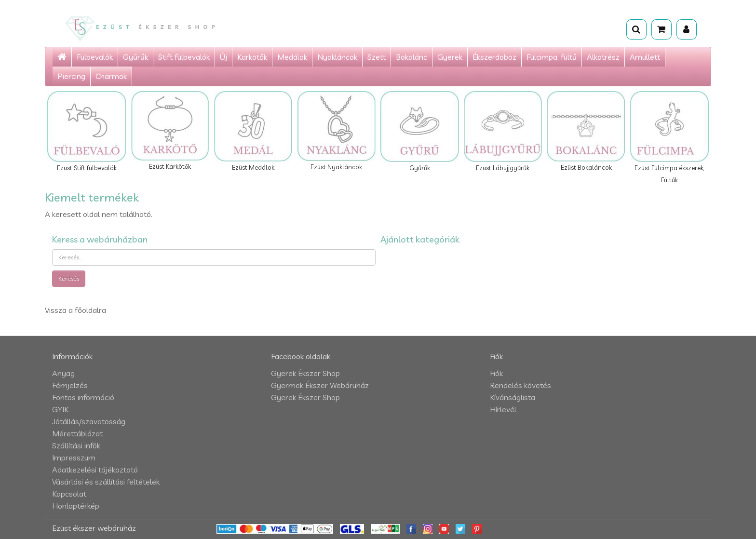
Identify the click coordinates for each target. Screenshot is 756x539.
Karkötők (252, 57)
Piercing (71, 76)
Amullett (645, 57)
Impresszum (74, 458)
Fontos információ (83, 397)
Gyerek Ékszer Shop (305, 373)
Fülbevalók (95, 57)
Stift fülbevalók (184, 57)
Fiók (496, 373)
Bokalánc (412, 57)
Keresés (69, 278)
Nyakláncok (337, 57)
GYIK (60, 409)
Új (223, 57)
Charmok (111, 76)
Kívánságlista (513, 397)
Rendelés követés (520, 385)
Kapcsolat (69, 494)
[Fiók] (687, 29)
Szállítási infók (76, 445)
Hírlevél (503, 409)
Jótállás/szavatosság (89, 421)
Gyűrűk (135, 57)
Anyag (63, 373)
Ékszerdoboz (494, 57)
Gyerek (450, 57)
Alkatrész (603, 57)
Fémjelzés (70, 385)
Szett (377, 57)
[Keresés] (636, 29)
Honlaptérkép (76, 506)
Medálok (292, 57)
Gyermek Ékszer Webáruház (320, 385)
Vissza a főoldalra (75, 310)
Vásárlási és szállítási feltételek (106, 482)
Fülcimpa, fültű (552, 57)
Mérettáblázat (77, 433)
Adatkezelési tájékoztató (95, 470)
